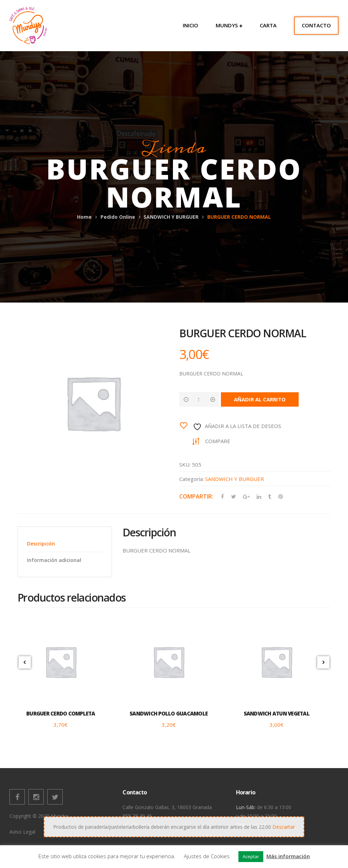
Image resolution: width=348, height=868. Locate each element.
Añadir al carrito (262, 399)
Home (84, 217)
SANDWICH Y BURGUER (171, 217)
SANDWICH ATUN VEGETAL (277, 714)
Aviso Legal (22, 832)
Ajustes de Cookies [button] (207, 856)
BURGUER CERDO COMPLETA (61, 714)
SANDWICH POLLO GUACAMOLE (169, 714)
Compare (219, 441)
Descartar (284, 827)
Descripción (41, 544)
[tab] (65, 544)
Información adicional (54, 560)
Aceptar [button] (251, 856)
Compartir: (196, 496)
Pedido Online (118, 217)
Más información (288, 856)
